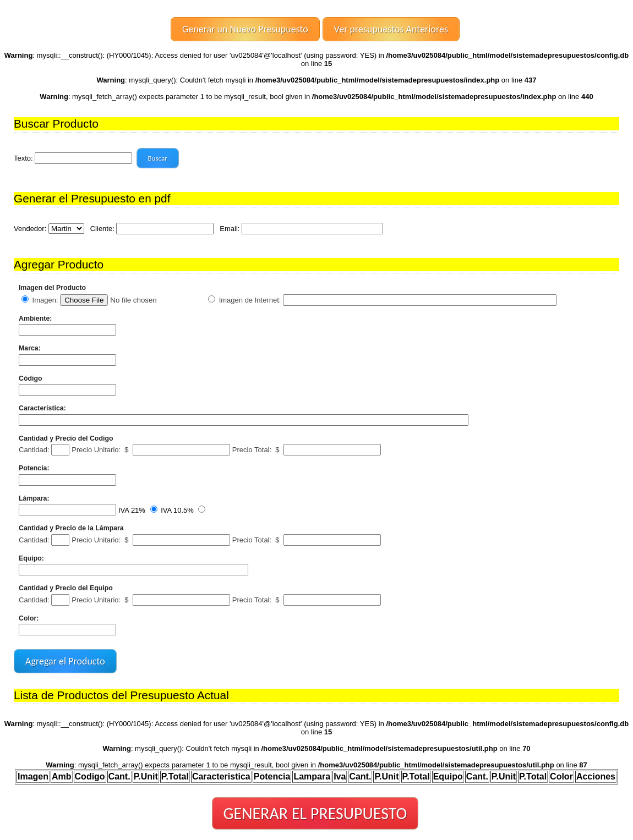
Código (31, 378)
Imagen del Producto (52, 288)
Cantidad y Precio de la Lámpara (71, 528)
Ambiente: (35, 319)
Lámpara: (34, 498)
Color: (29, 618)
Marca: (30, 348)
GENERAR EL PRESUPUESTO (315, 813)
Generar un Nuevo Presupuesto (245, 29)
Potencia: (34, 468)
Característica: (42, 408)
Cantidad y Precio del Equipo (66, 588)
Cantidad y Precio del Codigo (66, 438)
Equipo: (31, 558)
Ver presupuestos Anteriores (391, 29)
